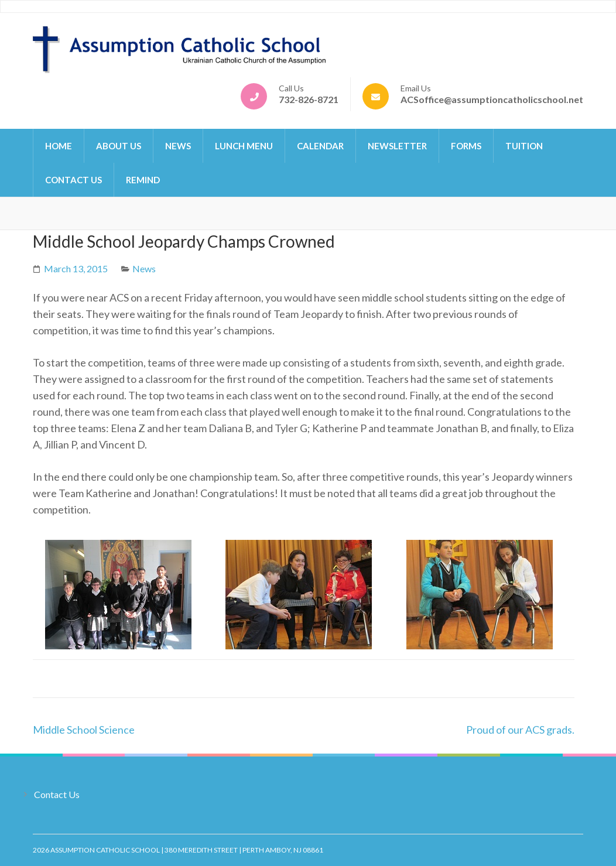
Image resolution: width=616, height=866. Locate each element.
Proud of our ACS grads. (520, 730)
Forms (466, 146)
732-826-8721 (309, 99)
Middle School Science (84, 730)
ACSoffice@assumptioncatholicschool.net (492, 99)
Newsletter (397, 146)
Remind (143, 180)
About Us (119, 146)
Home (59, 146)
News (178, 146)
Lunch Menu (244, 146)
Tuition (524, 146)
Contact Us (73, 180)
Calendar (320, 146)
